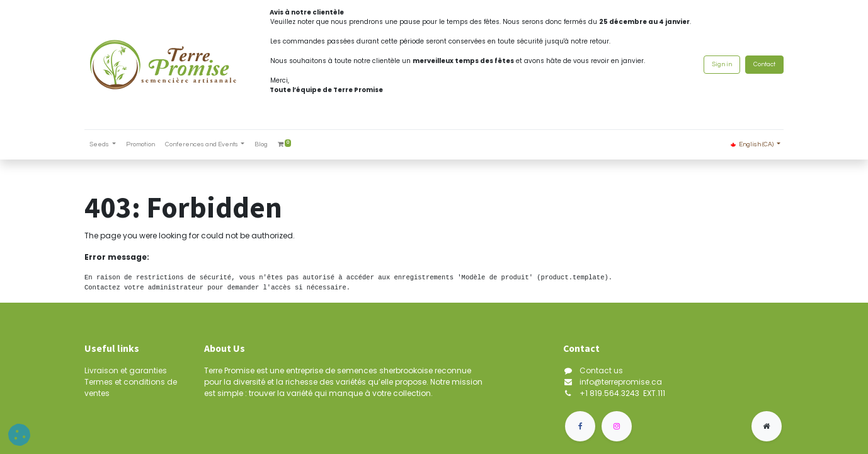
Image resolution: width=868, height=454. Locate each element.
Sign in (722, 64)
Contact (764, 64)
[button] (19, 435)
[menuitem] (140, 145)
